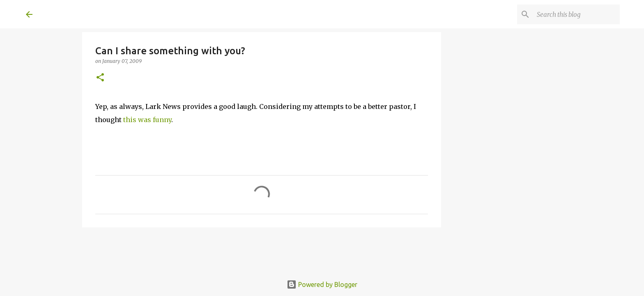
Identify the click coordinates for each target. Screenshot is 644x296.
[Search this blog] (577, 14)
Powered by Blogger (322, 284)
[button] (100, 78)
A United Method (92, 14)
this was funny (147, 120)
